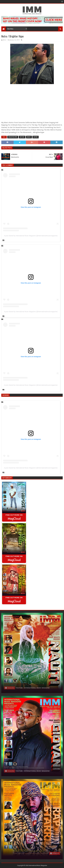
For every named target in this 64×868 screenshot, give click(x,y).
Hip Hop (22, 137)
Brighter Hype (13, 137)
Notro (36, 137)
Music (29, 137)
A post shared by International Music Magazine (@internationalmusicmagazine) (31, 236)
